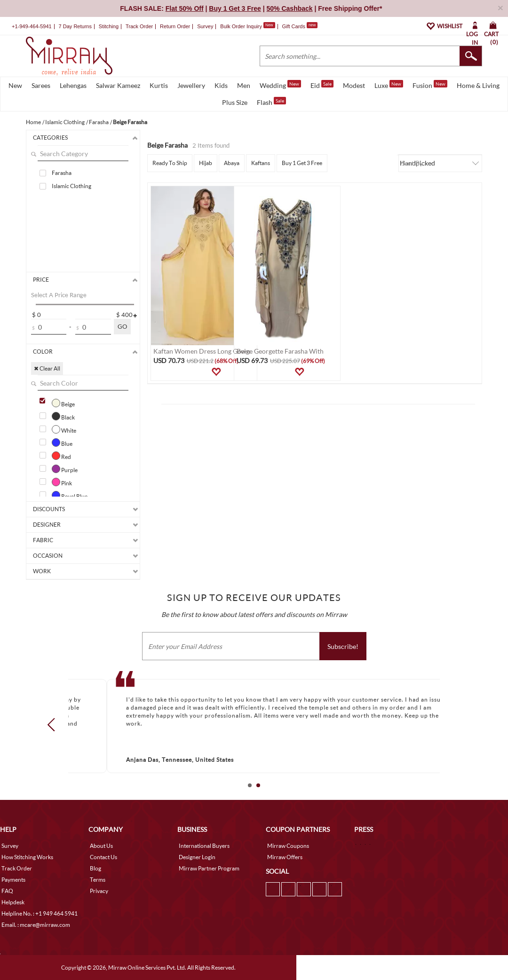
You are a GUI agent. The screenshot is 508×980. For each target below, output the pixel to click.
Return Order (175, 26)
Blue (62, 443)
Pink (62, 482)
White (64, 429)
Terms (98, 880)
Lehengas (73, 85)
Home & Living (478, 85)
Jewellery (191, 85)
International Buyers (204, 846)
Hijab (206, 163)
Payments (13, 880)
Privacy (99, 891)
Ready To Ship (170, 163)
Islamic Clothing (71, 186)
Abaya (232, 163)
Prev (54, 724)
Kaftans (261, 163)
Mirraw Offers (285, 857)
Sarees (41, 85)
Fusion (430, 85)
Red (61, 456)
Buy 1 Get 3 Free (302, 163)
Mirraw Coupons (288, 846)
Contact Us (103, 857)
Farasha (62, 173)
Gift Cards (300, 26)
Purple (65, 469)
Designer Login (197, 857)
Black (63, 416)
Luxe (389, 85)
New (15, 85)
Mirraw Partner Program (209, 868)
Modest (354, 85)
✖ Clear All (47, 368)
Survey (205, 26)
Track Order (139, 26)
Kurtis (159, 85)
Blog (95, 868)
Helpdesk (13, 902)
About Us (101, 846)
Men (244, 85)
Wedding (280, 85)
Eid (322, 85)
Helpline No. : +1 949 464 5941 (40, 913)
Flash (271, 102)
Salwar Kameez (118, 85)
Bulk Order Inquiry (241, 26)
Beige (63, 403)
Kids (221, 85)
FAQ (7, 891)
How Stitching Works (27, 857)
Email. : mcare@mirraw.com (36, 925)
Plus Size (235, 102)
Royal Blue (70, 495)
